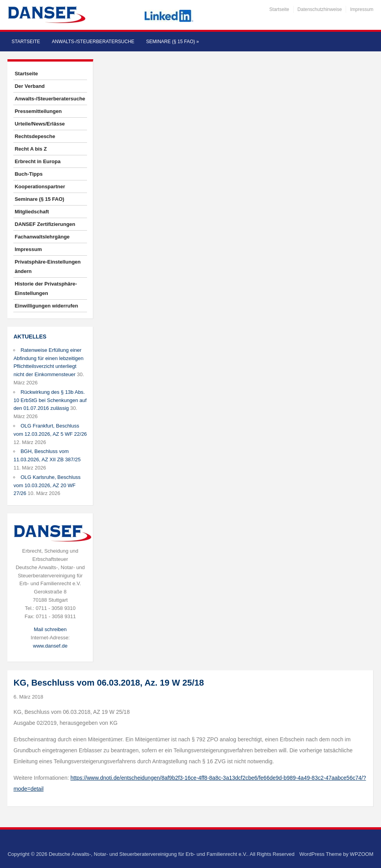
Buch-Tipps (28, 174)
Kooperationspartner (40, 187)
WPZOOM (362, 854)
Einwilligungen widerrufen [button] (46, 306)
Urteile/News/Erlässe (40, 124)
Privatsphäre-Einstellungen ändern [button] (47, 267)
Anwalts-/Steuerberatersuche (93, 42)
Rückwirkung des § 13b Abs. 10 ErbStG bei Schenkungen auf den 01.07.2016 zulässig (50, 400)
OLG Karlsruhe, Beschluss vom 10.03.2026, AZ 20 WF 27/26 (47, 485)
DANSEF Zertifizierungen (45, 224)
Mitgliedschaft (32, 212)
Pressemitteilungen (38, 111)
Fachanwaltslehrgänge (42, 237)
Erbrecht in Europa (37, 161)
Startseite (279, 9)
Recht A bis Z (31, 149)
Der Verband (30, 86)
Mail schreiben (50, 629)
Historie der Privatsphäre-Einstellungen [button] (46, 288)
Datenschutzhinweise (320, 9)
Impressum (362, 9)
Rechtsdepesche (35, 136)
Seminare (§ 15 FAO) (173, 42)
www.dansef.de (50, 646)
